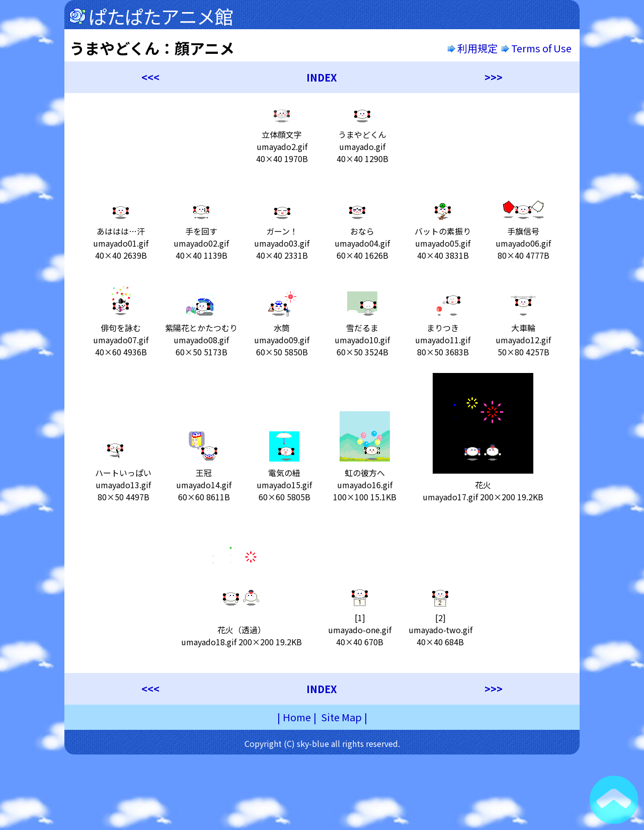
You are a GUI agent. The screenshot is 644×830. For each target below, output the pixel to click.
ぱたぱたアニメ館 (161, 16)
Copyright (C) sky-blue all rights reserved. (322, 743)
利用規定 (473, 48)
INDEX (322, 77)
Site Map (341, 717)
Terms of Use (538, 48)
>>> (494, 77)
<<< (150, 77)
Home (297, 717)
